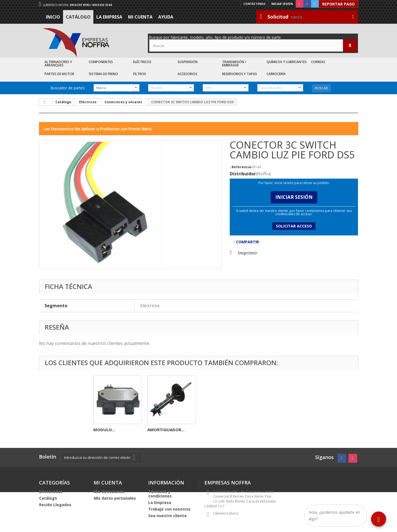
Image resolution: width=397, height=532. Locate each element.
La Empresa (109, 17)
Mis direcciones (109, 491)
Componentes (101, 62)
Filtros (140, 74)
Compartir (246, 242)
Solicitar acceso (294, 226)
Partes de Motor (59, 74)
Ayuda (166, 17)
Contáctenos (254, 4)
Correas (318, 62)
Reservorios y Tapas (240, 74)
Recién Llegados (55, 505)
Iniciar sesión (282, 4)
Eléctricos (142, 62)
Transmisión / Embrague (234, 63)
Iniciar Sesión (294, 197)
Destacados (51, 491)
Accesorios (187, 74)
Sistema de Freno (103, 74)
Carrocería (276, 74)
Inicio (53, 17)
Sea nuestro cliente (167, 515)
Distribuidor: (243, 174)
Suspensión (188, 62)
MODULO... (158, 430)
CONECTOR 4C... (109, 430)
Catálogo (78, 17)
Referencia (241, 167)
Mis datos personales (115, 498)
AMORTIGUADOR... (274, 430)
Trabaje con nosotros (169, 509)
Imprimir (248, 253)
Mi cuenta (140, 17)
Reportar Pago (338, 4)
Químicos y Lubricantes (287, 62)
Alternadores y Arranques (58, 63)
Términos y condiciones (160, 494)
